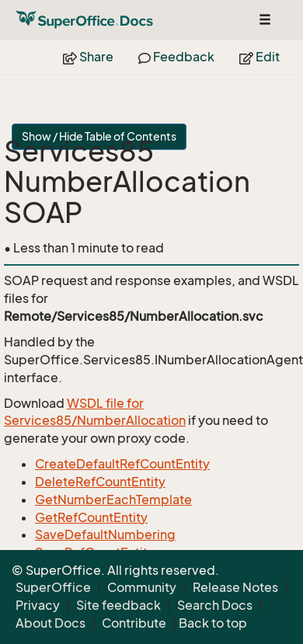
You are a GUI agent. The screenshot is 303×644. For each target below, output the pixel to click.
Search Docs (215, 605)
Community (142, 587)
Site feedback (118, 605)
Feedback (176, 57)
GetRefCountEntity (91, 517)
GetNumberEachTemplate (113, 500)
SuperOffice (53, 587)
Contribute (134, 623)
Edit (259, 57)
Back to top (213, 623)
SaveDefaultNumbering (105, 534)
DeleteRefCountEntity (100, 482)
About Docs (50, 623)
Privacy (38, 605)
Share (88, 57)
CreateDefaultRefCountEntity (122, 464)
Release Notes (235, 587)
